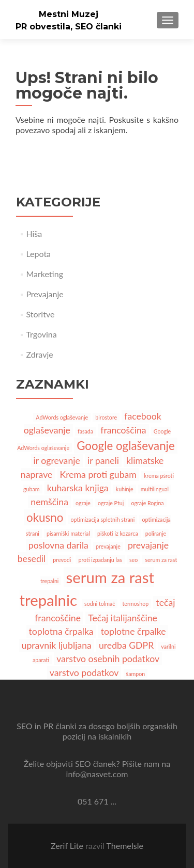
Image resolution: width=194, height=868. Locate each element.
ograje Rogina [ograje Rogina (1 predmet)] (147, 503)
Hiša (34, 234)
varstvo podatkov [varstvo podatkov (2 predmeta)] (84, 673)
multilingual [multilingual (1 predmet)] (155, 489)
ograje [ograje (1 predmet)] (83, 503)
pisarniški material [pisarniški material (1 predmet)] (68, 533)
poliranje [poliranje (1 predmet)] (156, 533)
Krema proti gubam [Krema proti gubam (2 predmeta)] (98, 475)
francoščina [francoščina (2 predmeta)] (123, 430)
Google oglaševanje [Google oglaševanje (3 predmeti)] (126, 446)
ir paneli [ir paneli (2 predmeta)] (103, 461)
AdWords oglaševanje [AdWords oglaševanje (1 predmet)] (62, 417)
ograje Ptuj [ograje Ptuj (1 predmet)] (111, 503)
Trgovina (41, 334)
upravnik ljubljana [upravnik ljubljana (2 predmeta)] (57, 645)
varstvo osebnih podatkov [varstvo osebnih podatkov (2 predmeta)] (108, 659)
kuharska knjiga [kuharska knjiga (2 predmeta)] (78, 488)
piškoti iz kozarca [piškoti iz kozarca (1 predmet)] (118, 533)
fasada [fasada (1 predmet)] (85, 431)
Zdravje (39, 354)
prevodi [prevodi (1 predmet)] (62, 560)
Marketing (44, 274)
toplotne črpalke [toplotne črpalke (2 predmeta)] (133, 631)
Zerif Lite (68, 846)
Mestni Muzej (69, 14)
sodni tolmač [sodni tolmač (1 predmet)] (100, 604)
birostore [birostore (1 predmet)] (106, 417)
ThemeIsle (124, 846)
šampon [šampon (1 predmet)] (136, 674)
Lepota (38, 254)
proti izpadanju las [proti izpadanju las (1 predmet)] (100, 560)
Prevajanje (44, 294)
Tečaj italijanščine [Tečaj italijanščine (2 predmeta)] (123, 618)
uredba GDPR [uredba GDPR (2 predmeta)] (126, 645)
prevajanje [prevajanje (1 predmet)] (108, 546)
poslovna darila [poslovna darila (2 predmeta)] (58, 545)
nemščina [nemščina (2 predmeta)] (49, 502)
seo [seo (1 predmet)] (133, 560)
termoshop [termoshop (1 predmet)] (136, 604)
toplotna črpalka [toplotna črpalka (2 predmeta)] (61, 631)
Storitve (40, 314)
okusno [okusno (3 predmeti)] (45, 517)
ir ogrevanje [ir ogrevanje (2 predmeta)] (57, 461)
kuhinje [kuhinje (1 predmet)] (125, 489)
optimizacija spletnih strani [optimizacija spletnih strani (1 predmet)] (102, 519)
